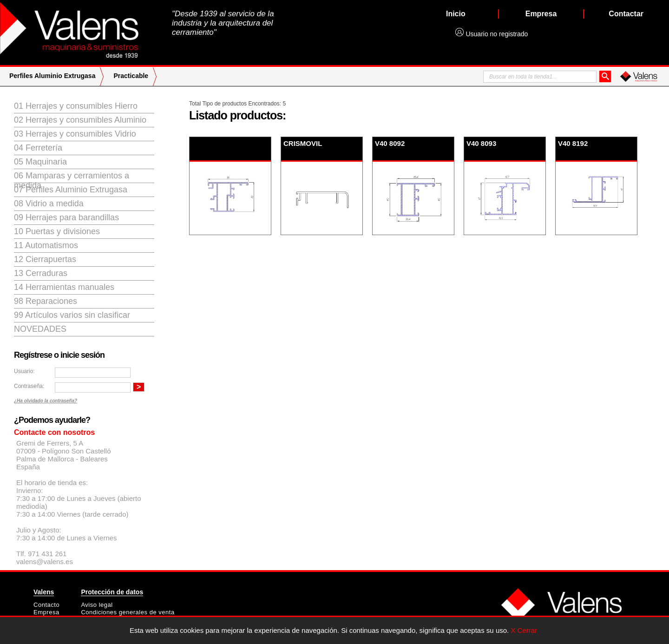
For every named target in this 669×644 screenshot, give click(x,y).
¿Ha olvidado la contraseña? (46, 401)
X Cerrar (524, 630)
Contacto (46, 605)
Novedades (40, 329)
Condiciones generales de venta (128, 612)
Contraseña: (29, 386)
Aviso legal (97, 605)
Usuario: (24, 371)
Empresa (46, 612)
